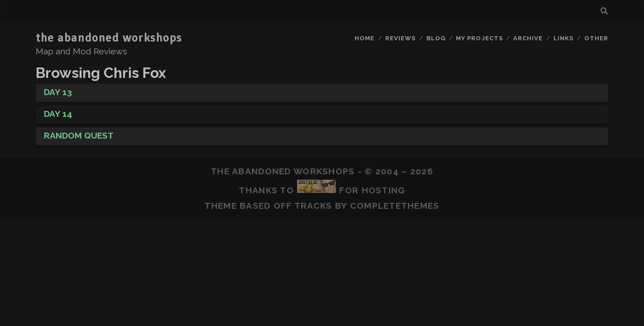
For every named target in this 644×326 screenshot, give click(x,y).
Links (563, 38)
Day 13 (58, 92)
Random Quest (79, 135)
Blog (436, 38)
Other (596, 38)
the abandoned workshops (109, 38)
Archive (528, 38)
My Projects (479, 38)
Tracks (313, 206)
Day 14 (58, 114)
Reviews (400, 38)
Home (365, 38)
